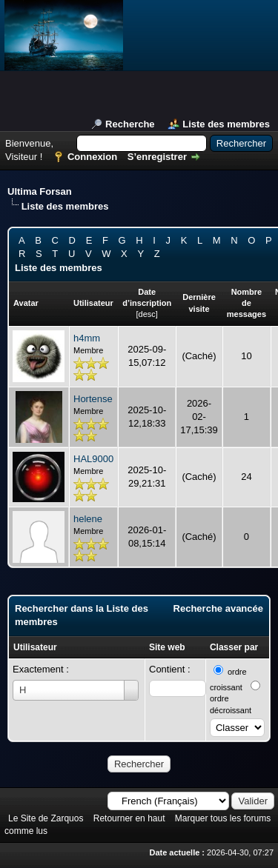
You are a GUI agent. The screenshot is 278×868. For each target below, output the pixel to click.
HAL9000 (93, 459)
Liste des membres (226, 124)
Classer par (234, 647)
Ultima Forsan (40, 191)
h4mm (87, 338)
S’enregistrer (157, 157)
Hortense (93, 399)
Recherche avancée (218, 608)
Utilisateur (35, 647)
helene (88, 519)
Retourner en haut (129, 818)
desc (147, 314)
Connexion (92, 157)
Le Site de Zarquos (46, 818)
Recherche (130, 124)
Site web (167, 647)
